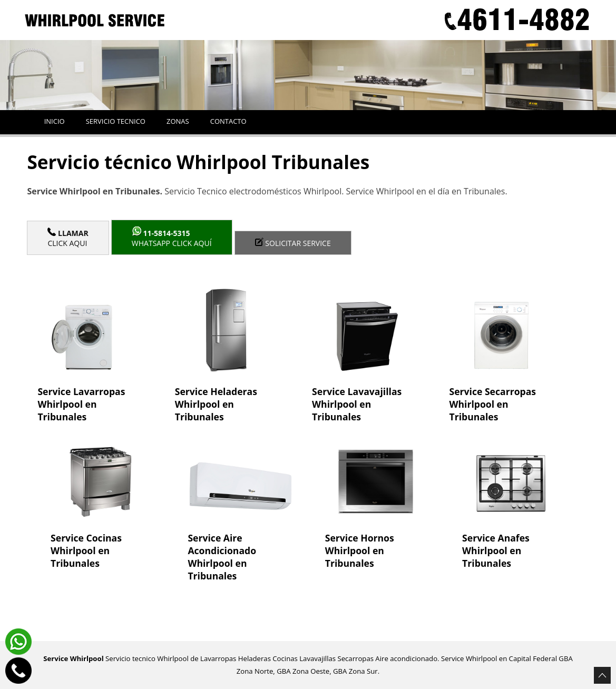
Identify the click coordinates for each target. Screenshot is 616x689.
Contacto (228, 121)
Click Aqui (68, 238)
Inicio (55, 121)
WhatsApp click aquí (172, 237)
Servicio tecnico (116, 121)
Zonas (178, 121)
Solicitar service (293, 243)
